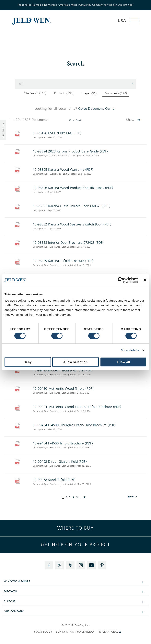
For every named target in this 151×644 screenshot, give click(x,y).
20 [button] (139, 120)
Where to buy (76, 528)
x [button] (132, 83)
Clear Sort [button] (75, 120)
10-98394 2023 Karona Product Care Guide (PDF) (70, 151)
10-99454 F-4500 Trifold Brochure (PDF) (63, 443)
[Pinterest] (102, 565)
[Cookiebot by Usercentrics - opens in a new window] (121, 280)
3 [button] (70, 497)
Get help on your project (75, 545)
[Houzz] (70, 565)
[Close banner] (145, 280)
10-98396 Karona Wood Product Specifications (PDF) (73, 188)
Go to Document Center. (97, 109)
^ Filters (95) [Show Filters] (3, 130)
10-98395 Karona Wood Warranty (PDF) (63, 170)
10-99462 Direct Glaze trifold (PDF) (60, 462)
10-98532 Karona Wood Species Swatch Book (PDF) (72, 224)
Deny (28, 362)
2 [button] (66, 497)
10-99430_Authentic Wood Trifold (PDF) (63, 389)
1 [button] (63, 497)
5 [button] (77, 497)
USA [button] (122, 21)
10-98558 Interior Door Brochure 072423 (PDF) (68, 243)
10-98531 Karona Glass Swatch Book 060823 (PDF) (72, 206)
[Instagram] (81, 565)
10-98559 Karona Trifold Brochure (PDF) (63, 261)
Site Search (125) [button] (35, 93)
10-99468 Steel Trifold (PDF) (54, 480)
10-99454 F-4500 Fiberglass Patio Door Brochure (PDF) (74, 425)
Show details (130, 350)
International (109, 632)
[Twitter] (60, 565)
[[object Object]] (65, 21)
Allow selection (75, 362)
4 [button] (74, 497)
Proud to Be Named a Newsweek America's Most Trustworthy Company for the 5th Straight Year (76, 5)
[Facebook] (49, 565)
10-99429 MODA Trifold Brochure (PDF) (63, 370)
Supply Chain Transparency (75, 632)
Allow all (123, 362)
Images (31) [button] (89, 93)
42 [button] (85, 497)
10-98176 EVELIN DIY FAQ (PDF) (57, 133)
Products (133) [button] (64, 93)
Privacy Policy (42, 632)
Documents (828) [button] (116, 93)
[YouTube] (91, 565)
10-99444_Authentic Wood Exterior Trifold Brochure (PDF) (77, 407)
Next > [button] (133, 497)
